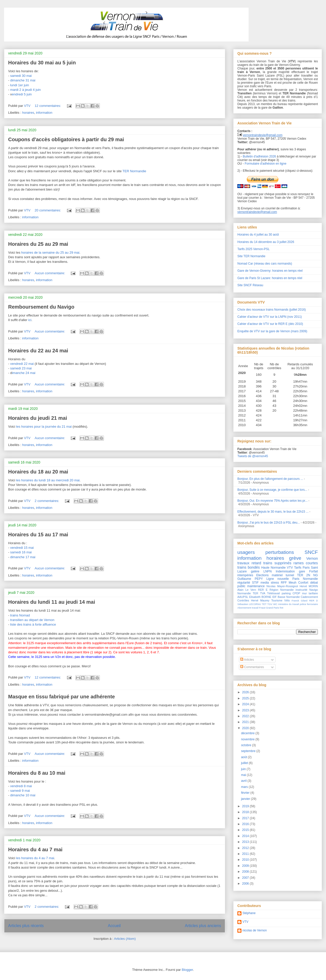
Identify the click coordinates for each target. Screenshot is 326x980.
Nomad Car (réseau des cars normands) (265, 264)
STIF (255, 583)
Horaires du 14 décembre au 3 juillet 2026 (266, 242)
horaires (28, 113)
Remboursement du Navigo (41, 307)
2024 (246, 704)
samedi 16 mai (21, 552)
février (246, 793)
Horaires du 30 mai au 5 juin (42, 63)
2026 (246, 692)
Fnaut (262, 608)
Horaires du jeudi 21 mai (38, 418)
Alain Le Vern (247, 590)
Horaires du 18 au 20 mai (38, 472)
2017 (246, 818)
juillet (245, 763)
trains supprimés (277, 563)
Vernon (312, 558)
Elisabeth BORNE (260, 597)
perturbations (280, 552)
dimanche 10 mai (23, 795)
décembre (248, 733)
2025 (246, 698)
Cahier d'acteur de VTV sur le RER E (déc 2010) (270, 324)
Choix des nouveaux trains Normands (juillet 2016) (272, 310)
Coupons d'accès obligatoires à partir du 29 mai (66, 139)
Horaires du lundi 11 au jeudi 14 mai (52, 602)
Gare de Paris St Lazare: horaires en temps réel (270, 278)
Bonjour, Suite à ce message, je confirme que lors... (272, 490)
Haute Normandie (274, 568)
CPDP (296, 593)
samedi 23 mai (21, 368)
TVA (263, 593)
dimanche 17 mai (23, 557)
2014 (246, 836)
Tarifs (298, 568)
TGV (270, 604)
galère (255, 571)
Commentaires (252, 667)
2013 (246, 842)
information (44, 113)
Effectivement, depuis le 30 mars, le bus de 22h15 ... (273, 512)
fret (281, 608)
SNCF (311, 552)
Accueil (114, 926)
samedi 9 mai (20, 791)
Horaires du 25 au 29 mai (38, 244)
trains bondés (249, 567)
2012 (246, 848)
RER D (314, 601)
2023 (246, 710)
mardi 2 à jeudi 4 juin (25, 90)
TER (255, 593)
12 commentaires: (48, 106)
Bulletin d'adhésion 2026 (259, 156)
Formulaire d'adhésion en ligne (266, 164)
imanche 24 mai (24, 373)
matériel (277, 575)
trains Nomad (20, 615)
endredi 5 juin (22, 94)
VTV (290, 568)
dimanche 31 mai (23, 80)
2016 (246, 824)
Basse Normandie (289, 597)
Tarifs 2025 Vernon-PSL (254, 249)
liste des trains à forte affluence (33, 624)
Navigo (314, 590)
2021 (246, 722)
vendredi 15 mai (22, 548)
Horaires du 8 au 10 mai (37, 773)
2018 (246, 812)
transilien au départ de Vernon (32, 620)
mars (245, 787)
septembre (249, 751)
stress (275, 583)
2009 (246, 866)
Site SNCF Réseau (250, 285)
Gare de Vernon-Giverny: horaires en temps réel (270, 271)
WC (275, 604)
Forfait (314, 571)
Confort (303, 583)
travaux (243, 563)
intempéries (245, 575)
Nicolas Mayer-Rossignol (282, 586)
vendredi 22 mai (22, 364)
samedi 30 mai (21, 76)
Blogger (187, 970)
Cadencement (309, 597)
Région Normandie (282, 590)
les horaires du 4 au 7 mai (35, 858)
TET (264, 604)
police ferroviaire (309, 604)
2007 (246, 878)
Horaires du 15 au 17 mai (38, 535)
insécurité (302, 590)
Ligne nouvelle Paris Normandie (292, 579)
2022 (246, 716)
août (244, 757)
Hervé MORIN (309, 586)
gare (302, 571)
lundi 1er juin (20, 85)
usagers (246, 552)
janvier (246, 799)
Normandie (244, 593)
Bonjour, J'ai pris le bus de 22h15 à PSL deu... (269, 523)
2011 (246, 854)
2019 (246, 806)
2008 (246, 872)
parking (286, 593)
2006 (246, 884)
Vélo (287, 600)
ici (30, 320)
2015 (246, 830)
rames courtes (306, 563)
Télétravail (274, 593)
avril (244, 781)
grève (295, 558)
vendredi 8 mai (21, 786)
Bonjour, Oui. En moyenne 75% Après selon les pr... (273, 501)
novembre (248, 739)
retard (256, 563)
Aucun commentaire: (50, 273)
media (265, 583)
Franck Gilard (300, 601)
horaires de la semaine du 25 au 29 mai (50, 253)
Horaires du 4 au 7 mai (35, 849)
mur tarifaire (310, 593)
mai (244, 775)
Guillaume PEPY (250, 579)
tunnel (290, 575)
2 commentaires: (47, 501)
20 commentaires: (48, 210)
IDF (274, 597)
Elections (262, 575)
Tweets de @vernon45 (253, 456)
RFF (284, 583)
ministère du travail (289, 604)
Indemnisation (285, 571)
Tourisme (277, 600)
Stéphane (249, 913)
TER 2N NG (308, 575)
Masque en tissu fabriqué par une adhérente (62, 697)
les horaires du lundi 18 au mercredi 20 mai (48, 480)
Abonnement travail (248, 608)
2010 (246, 860)
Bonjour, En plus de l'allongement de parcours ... (270, 479)
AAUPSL (243, 597)
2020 (246, 728)
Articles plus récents (26, 926)
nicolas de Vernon (255, 930)
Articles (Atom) (125, 939)
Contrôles (243, 600)
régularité (244, 583)
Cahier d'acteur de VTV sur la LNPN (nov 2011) (270, 317)
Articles (247, 660)
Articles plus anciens (203, 926)
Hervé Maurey (260, 600)
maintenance (256, 586)
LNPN (268, 571)
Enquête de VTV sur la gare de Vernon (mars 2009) (272, 331)
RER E (263, 590)
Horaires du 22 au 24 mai (38, 351)
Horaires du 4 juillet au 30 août (258, 235)
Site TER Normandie (251, 256)
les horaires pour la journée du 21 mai (44, 427)
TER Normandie (134, 171)
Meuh (293, 583)
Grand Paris (273, 608)
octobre (246, 745)
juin (244, 769)
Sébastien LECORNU (249, 604)
